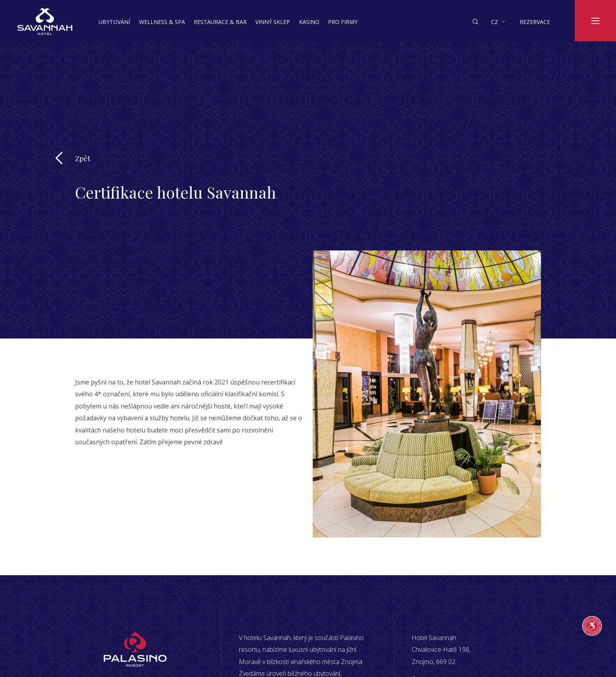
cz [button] (495, 22)
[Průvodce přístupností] (592, 626)
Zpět (83, 158)
